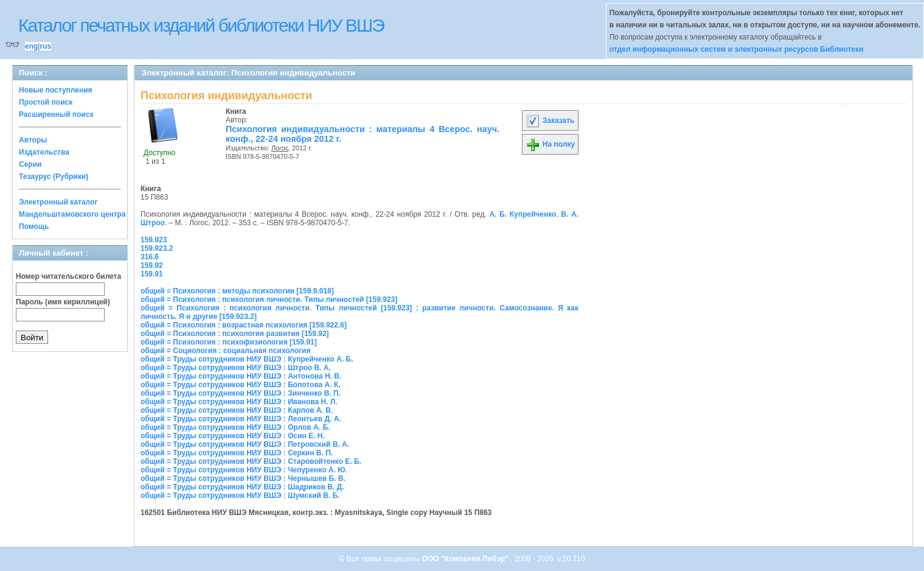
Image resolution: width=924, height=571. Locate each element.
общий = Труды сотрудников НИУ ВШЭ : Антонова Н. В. (241, 376)
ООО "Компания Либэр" (466, 559)
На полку (550, 144)
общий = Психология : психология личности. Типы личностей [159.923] (269, 300)
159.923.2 (157, 248)
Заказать (550, 121)
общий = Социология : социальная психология (225, 351)
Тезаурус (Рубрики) (54, 177)
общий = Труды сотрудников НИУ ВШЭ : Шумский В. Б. (240, 496)
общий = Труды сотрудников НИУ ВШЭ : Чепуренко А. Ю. (244, 470)
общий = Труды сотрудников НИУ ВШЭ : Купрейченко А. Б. (247, 359)
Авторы (33, 140)
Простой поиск (46, 102)
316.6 (150, 257)
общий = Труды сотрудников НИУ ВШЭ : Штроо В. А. (236, 368)
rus (45, 46)
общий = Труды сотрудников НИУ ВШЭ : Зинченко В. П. (241, 393)
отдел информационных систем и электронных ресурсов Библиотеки (737, 49)
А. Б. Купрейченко (523, 214)
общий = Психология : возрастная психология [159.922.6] (244, 325)
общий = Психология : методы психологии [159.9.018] (237, 291)
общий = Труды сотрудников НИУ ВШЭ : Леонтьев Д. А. (241, 419)
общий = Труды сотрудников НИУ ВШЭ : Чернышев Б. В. (243, 478)
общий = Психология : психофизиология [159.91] (229, 342)
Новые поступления (56, 90)
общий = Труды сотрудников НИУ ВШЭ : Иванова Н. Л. (239, 402)
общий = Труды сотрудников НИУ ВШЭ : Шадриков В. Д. (242, 487)
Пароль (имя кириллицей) (63, 302)
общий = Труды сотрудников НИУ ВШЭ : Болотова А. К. (241, 385)
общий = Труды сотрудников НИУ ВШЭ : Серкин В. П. (237, 453)
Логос (280, 148)
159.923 (154, 240)
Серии (30, 164)
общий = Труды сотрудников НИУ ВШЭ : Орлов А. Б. (235, 427)
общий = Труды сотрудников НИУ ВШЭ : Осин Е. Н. (233, 436)
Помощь (34, 226)
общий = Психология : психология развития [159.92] (235, 334)
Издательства (44, 152)
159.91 (152, 274)
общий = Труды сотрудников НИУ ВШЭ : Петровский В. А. (245, 444)
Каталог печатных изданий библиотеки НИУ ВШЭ (201, 25)
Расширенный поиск (56, 114)
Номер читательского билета (68, 276)
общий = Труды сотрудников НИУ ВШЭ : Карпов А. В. (237, 410)
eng (31, 46)
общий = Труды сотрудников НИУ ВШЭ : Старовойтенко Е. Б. (251, 461)
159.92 (152, 265)
